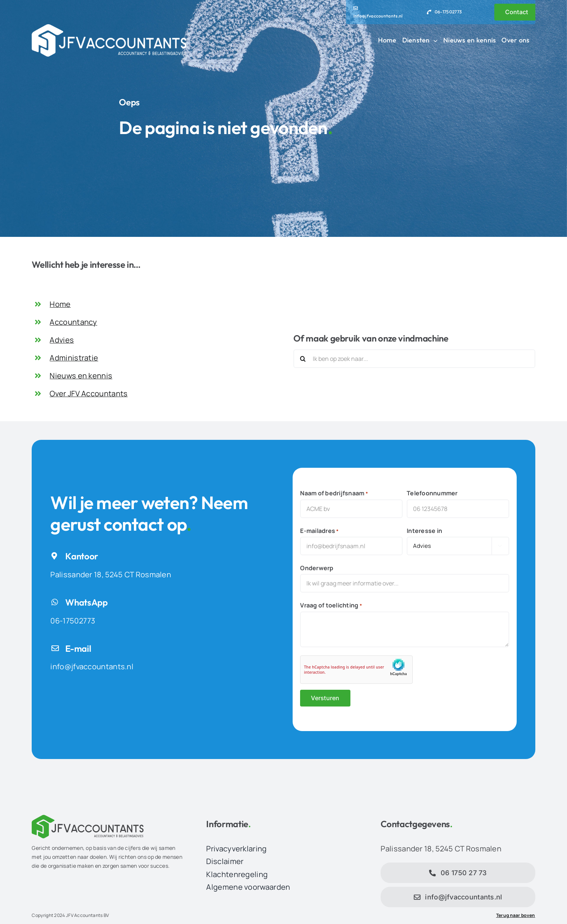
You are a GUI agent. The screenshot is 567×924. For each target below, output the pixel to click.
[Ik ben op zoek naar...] (414, 359)
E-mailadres (319, 531)
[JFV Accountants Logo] (109, 28)
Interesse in (424, 531)
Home (60, 304)
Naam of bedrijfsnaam (334, 493)
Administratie (74, 358)
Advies (62, 340)
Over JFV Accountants (89, 393)
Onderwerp (317, 568)
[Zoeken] (303, 359)
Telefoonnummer (432, 493)
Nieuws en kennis (81, 376)
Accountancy (73, 322)
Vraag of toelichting (331, 605)
